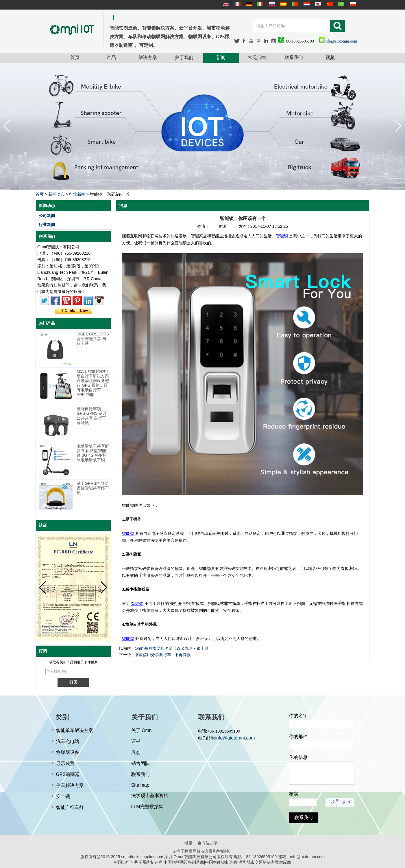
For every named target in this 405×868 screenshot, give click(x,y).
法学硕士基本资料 (150, 795)
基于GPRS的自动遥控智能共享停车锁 (93, 488)
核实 (294, 794)
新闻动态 (56, 194)
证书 (136, 741)
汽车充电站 (68, 741)
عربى (341, 4)
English (225, 4)
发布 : (245, 226)
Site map (140, 785)
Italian (260, 4)
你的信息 (298, 757)
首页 (75, 57)
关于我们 (184, 57)
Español (283, 4)
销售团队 (140, 763)
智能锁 (282, 236)
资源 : (224, 226)
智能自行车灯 (70, 807)
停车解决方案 (70, 785)
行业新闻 (77, 194)
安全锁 (63, 796)
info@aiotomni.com (338, 41)
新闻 (221, 57)
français (237, 4)
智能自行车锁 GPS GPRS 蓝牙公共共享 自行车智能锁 (92, 416)
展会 (136, 752)
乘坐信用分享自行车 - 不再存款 (163, 655)
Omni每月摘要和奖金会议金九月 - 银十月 (172, 648)
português (294, 4)
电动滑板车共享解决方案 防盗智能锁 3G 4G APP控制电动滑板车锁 (93, 453)
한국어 (317, 4)
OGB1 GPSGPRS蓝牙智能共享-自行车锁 (93, 339)
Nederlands (306, 4)
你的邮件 (298, 736)
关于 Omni (142, 730)
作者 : (203, 226)
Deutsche (248, 4)
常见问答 (257, 57)
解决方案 (148, 57)
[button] (398, 126)
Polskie (352, 4)
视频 (330, 57)
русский (271, 4)
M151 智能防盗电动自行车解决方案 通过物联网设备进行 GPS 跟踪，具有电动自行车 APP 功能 (93, 383)
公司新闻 (47, 216)
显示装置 (65, 763)
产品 (111, 57)
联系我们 (294, 57)
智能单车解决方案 (75, 730)
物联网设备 (68, 752)
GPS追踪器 (68, 774)
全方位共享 (208, 843)
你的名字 (298, 716)
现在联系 (73, 311)
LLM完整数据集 (147, 806)
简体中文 (329, 4)
